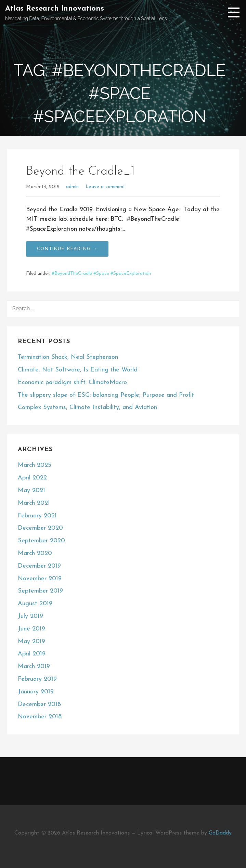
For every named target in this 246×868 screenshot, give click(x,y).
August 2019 (35, 604)
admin (72, 187)
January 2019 (36, 692)
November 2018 (40, 717)
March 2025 (35, 465)
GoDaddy (220, 833)
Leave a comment (105, 187)
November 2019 (40, 579)
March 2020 (35, 553)
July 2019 (30, 616)
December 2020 (40, 528)
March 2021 (34, 503)
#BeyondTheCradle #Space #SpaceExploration (101, 274)
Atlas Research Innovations (55, 9)
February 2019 (37, 679)
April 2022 (32, 478)
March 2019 (34, 667)
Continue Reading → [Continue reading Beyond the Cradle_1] (67, 249)
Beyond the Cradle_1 (80, 172)
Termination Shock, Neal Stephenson (68, 357)
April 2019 (32, 654)
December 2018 (39, 704)
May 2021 (31, 491)
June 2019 (31, 629)
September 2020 (41, 541)
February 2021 (37, 516)
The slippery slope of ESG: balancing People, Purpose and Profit (106, 395)
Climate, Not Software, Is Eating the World (78, 370)
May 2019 (31, 642)
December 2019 (39, 566)
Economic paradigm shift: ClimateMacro (72, 383)
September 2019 (40, 591)
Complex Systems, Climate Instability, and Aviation (87, 408)
